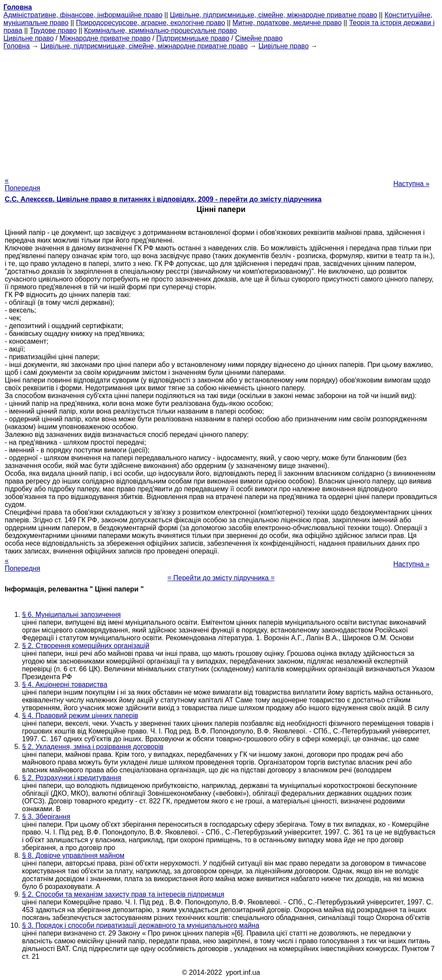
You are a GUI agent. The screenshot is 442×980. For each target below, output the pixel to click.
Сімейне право (259, 38)
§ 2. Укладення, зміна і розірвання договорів (93, 747)
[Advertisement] (221, 111)
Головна (17, 46)
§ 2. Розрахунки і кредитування (72, 778)
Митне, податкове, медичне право (287, 23)
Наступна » (411, 184)
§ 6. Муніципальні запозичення (71, 615)
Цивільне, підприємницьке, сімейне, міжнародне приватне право (274, 15)
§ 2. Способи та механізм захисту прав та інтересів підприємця (123, 894)
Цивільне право (28, 38)
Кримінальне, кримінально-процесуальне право (161, 30)
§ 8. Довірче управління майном (73, 855)
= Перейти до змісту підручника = (221, 578)
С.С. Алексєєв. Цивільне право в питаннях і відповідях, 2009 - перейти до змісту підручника (163, 199)
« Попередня (22, 184)
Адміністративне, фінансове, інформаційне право (83, 15)
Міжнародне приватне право (105, 38)
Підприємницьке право (193, 38)
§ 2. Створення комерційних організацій (86, 646)
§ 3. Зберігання (46, 817)
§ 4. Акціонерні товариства (65, 684)
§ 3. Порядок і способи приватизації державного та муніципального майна (141, 925)
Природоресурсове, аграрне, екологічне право (150, 23)
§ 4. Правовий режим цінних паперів (80, 716)
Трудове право (53, 30)
